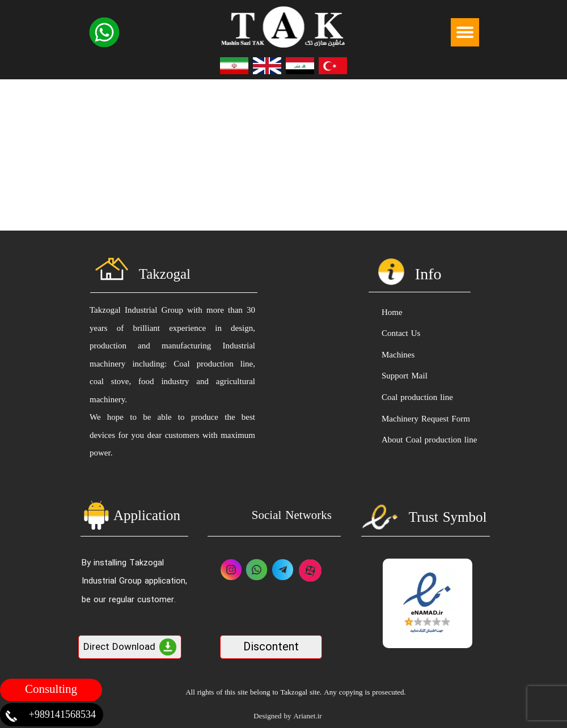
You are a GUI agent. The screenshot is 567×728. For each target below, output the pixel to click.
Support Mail (405, 376)
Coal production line (417, 398)
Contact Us (401, 334)
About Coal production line (428, 440)
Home (392, 313)
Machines (398, 356)
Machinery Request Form (426, 420)
